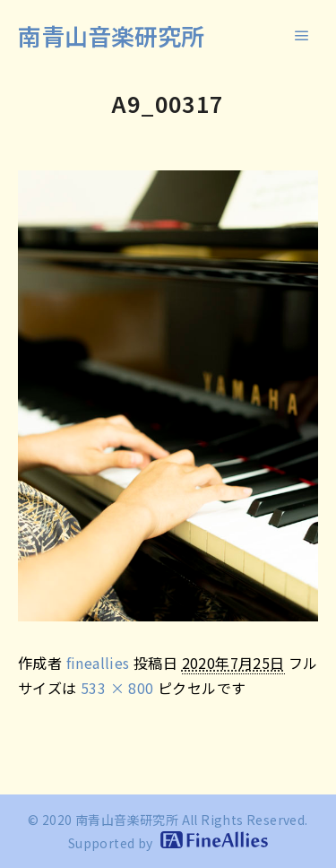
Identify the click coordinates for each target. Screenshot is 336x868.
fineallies (98, 663)
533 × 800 (117, 688)
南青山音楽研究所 (111, 35)
